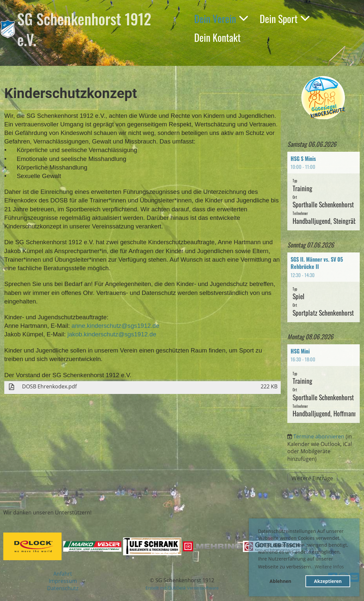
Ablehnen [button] (280, 581)
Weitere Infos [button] (329, 567)
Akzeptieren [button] (328, 581)
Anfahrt (63, 574)
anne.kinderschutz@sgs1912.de (115, 326)
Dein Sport (285, 19)
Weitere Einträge (312, 478)
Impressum (63, 581)
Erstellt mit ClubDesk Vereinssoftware (182, 588)
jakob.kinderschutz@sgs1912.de (112, 334)
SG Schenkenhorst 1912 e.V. (84, 29)
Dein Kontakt (217, 37)
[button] (324, 191)
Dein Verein (221, 19)
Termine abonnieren (319, 436)
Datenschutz (63, 588)
